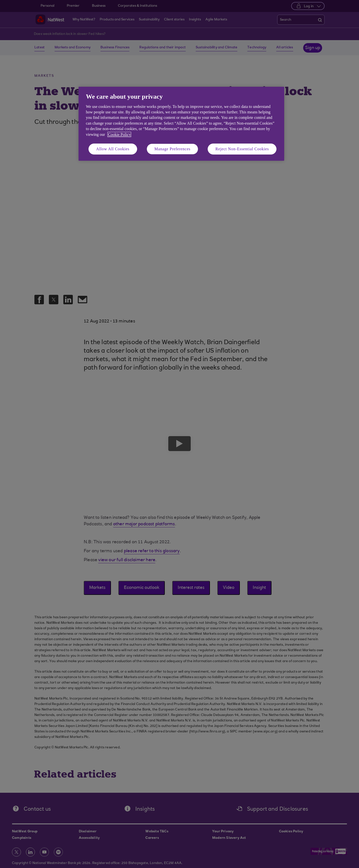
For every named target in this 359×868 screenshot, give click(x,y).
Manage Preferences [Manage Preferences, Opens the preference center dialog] (172, 149)
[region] (181, 124)
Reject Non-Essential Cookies (242, 149)
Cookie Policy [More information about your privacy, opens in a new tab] (119, 134)
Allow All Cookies (113, 149)
